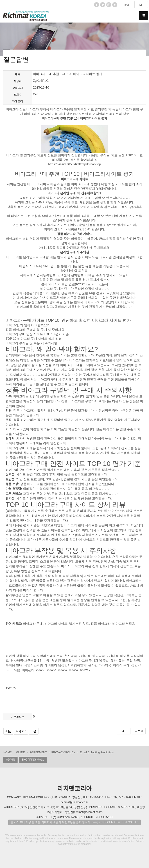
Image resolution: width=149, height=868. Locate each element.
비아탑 (15, 670)
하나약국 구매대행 (105, 656)
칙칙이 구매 (121, 665)
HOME (8, 752)
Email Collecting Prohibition (97, 752)
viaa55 (41, 670)
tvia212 (85, 670)
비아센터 (28, 670)
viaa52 (63, 670)
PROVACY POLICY (63, 752)
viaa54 (52, 670)
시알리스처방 (34, 665)
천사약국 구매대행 (77, 656)
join (141, 5)
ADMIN (10, 760)
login (127, 5)
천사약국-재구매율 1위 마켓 (30, 661)
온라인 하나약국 (100, 665)
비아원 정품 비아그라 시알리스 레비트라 (34, 656)
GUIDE (21, 752)
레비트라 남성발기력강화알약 (65, 665)
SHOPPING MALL (33, 760)
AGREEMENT (38, 752)
